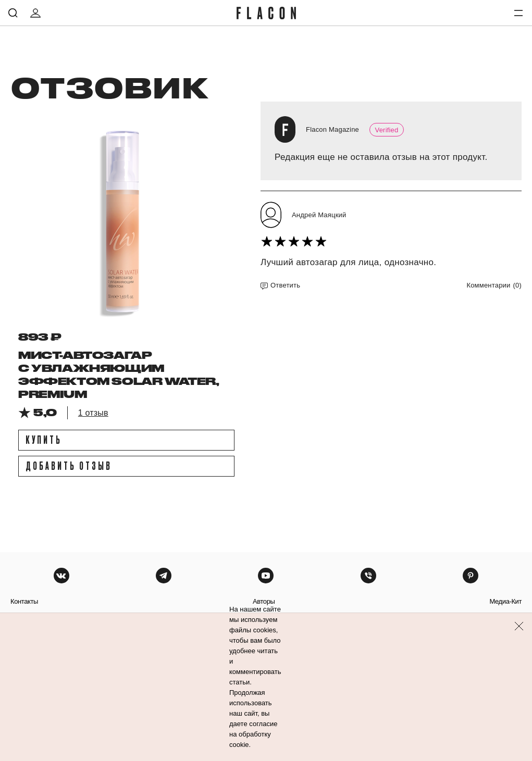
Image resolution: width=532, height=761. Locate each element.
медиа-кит (505, 601)
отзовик (109, 87)
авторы (264, 601)
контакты (24, 601)
